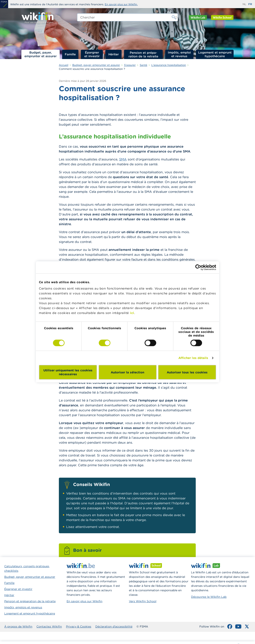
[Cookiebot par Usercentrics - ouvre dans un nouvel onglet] (198, 267)
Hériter (114, 54)
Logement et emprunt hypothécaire (215, 54)
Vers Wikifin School (143, 601)
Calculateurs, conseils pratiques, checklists (27, 568)
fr (250, 4)
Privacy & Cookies (79, 626)
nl (244, 4)
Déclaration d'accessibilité (114, 626)
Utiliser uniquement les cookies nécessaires (68, 372)
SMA (123, 159)
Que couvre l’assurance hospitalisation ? (231, 91)
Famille (70, 54)
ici (132, 313)
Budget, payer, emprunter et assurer (41, 54)
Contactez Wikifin (49, 626)
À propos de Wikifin (18, 626)
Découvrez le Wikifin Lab (209, 597)
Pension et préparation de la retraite (143, 54)
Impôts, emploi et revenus (179, 54)
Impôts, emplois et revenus (23, 607)
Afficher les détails (193, 358)
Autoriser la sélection (127, 372)
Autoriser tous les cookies (187, 372)
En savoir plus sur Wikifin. (121, 4)
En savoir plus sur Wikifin (85, 601)
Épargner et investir (92, 54)
